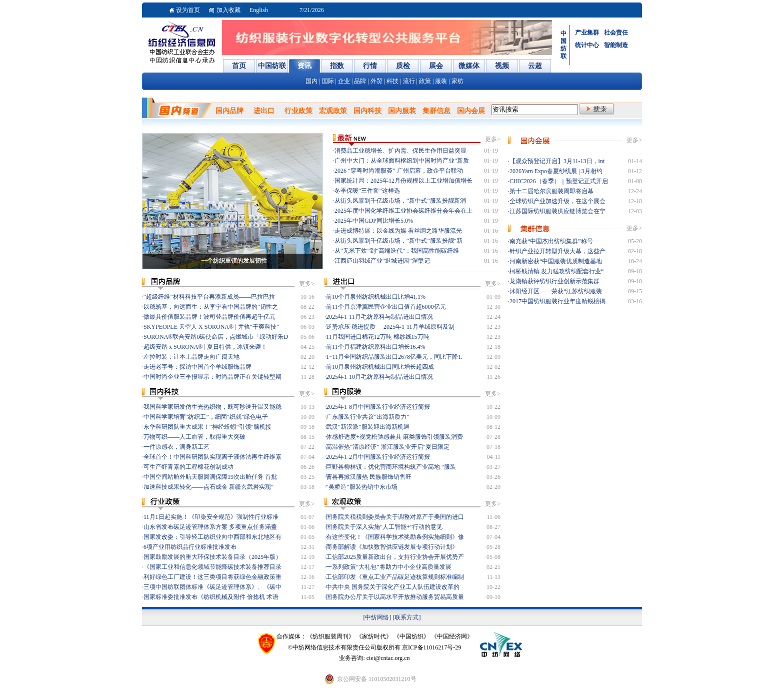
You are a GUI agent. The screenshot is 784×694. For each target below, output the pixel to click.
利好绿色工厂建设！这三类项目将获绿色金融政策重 (212, 577)
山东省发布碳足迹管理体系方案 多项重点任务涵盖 (210, 527)
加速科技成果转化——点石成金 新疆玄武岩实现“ (208, 487)
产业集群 (587, 33)
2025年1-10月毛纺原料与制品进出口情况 (379, 377)
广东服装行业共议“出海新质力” (368, 417)
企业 (344, 81)
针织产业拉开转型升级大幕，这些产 (557, 251)
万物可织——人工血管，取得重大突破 (194, 437)
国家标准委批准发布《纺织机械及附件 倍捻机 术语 (211, 597)
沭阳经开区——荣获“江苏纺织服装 (556, 291)
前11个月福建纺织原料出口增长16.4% (376, 347)
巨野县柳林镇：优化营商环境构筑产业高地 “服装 (391, 467)
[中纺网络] (377, 617)
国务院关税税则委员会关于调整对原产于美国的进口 (395, 517)
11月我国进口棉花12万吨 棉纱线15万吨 (378, 337)
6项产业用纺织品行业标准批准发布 (190, 547)
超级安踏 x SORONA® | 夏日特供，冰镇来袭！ (205, 347)
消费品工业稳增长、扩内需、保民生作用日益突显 (400, 151)
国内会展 (471, 111)
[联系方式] (407, 617)
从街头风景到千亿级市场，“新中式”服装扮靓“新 (398, 241)
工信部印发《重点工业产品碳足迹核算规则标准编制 (395, 577)
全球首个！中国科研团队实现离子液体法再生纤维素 (212, 457)
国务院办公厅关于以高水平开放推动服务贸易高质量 (395, 597)
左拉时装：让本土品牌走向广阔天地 (191, 357)
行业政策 (298, 111)
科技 (392, 81)
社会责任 (616, 33)
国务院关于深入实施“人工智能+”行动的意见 (384, 527)
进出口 (264, 111)
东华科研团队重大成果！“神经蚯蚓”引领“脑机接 (207, 427)
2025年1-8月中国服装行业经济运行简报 (378, 407)
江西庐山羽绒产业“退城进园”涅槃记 (382, 261)
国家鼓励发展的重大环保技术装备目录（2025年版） (212, 557)
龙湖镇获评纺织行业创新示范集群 (554, 281)
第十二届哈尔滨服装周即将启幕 (551, 191)
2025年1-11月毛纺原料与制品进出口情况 (379, 317)
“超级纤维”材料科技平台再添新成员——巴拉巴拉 (209, 297)
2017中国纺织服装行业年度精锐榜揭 (557, 301)
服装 (441, 81)
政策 (425, 81)
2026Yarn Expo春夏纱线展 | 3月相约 (556, 171)
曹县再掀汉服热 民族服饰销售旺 (369, 477)
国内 (311, 81)
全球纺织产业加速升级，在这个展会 (557, 201)
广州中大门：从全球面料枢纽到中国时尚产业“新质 (402, 161)
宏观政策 (333, 111)
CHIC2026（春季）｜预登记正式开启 (559, 181)
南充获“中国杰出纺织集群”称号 (551, 241)
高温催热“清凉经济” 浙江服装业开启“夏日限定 (388, 447)
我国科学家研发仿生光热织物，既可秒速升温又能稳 (212, 407)
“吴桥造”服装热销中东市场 (362, 487)
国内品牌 (229, 111)
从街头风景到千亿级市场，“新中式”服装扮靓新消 (400, 201)
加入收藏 (228, 10)
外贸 (376, 81)
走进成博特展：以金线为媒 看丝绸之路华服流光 (398, 231)
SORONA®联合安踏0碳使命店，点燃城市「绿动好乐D (216, 337)
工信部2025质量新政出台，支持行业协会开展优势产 (395, 557)
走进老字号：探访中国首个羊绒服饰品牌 (197, 367)
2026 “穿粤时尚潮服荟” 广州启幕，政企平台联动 (399, 171)
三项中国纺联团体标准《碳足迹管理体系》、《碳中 (212, 587)
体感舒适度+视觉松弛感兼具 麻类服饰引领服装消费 (394, 437)
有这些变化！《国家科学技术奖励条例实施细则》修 (395, 537)
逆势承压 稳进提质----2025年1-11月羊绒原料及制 (390, 327)
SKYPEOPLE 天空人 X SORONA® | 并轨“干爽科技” (211, 327)
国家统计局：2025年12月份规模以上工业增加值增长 (403, 181)
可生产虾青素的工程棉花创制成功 (188, 467)
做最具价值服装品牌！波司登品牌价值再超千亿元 (209, 317)
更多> (493, 139)
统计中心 (587, 45)
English (259, 10)
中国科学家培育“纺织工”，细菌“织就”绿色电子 (206, 417)
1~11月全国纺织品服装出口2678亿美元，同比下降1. (394, 357)
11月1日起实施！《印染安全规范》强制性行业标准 (211, 517)
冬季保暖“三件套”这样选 (367, 191)
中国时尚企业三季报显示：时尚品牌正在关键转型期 (212, 377)
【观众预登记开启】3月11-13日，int (557, 161)
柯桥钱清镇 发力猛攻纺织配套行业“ (556, 271)
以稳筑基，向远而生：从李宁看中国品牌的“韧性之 (211, 307)
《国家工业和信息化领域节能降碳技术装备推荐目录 (212, 567)
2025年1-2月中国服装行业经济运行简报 (378, 457)
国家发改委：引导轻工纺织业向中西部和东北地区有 (212, 537)
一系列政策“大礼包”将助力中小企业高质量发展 (389, 567)
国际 (328, 81)
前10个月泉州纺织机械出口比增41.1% (376, 297)
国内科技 (367, 111)
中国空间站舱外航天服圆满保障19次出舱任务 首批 (210, 477)
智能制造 (616, 45)
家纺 (457, 81)
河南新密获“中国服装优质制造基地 (556, 261)
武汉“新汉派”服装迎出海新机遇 (368, 427)
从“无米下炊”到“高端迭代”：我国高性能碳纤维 (397, 251)
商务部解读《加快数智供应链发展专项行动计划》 (392, 547)
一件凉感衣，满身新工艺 (176, 447)
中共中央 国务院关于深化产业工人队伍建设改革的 (393, 587)
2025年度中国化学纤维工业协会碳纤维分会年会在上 (403, 211)
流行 (409, 81)
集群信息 (436, 111)
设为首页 (188, 10)
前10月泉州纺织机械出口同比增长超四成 (380, 367)
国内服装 (402, 111)
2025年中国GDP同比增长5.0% (374, 221)
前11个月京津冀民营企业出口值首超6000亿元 (386, 307)
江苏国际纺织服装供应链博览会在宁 (557, 211)
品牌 (360, 81)
